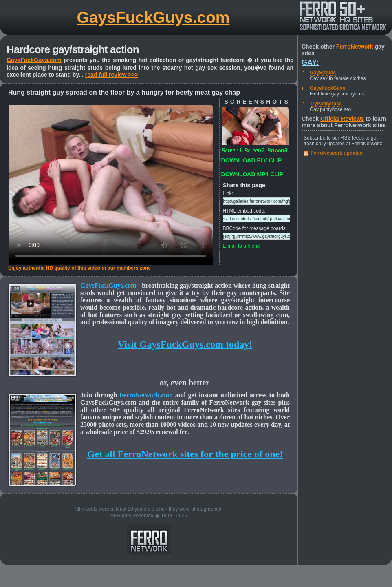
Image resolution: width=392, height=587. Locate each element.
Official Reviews (342, 119)
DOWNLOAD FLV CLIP (252, 160)
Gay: (310, 62)
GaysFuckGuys (327, 88)
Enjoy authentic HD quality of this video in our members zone (79, 268)
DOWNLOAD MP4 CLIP (252, 174)
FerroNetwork (355, 47)
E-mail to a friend (241, 246)
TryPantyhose (326, 104)
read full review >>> (112, 75)
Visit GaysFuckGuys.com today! (185, 344)
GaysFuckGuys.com (153, 17)
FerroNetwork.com (146, 395)
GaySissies (323, 73)
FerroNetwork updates (336, 153)
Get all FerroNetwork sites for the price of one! (185, 454)
